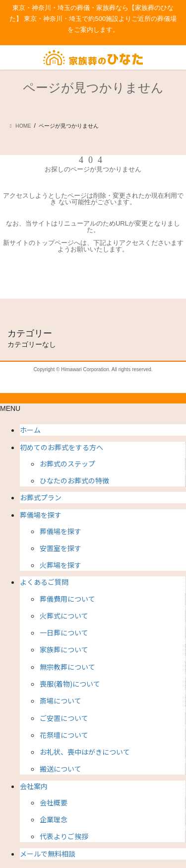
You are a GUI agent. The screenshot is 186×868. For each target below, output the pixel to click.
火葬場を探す (61, 565)
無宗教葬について (67, 667)
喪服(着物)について (70, 684)
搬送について (61, 769)
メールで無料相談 (48, 854)
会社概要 (54, 802)
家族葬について (64, 649)
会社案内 (34, 786)
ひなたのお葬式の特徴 (74, 480)
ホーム (30, 430)
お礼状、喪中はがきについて (85, 752)
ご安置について (64, 718)
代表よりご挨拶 (64, 836)
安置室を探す (61, 548)
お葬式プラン (41, 497)
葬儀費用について (67, 599)
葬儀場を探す (41, 515)
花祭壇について (64, 735)
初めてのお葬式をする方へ (62, 447)
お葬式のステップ (67, 464)
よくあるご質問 (44, 582)
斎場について (61, 701)
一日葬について (64, 632)
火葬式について (64, 616)
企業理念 (54, 819)
